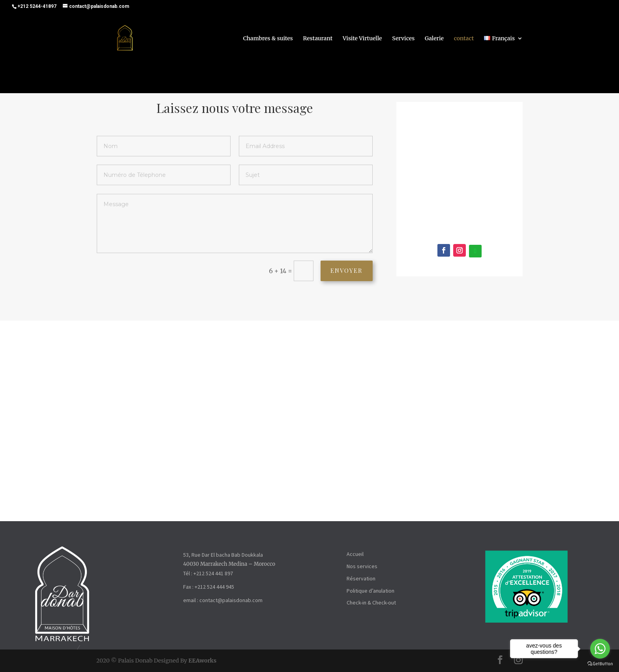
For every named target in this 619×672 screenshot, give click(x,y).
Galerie (434, 39)
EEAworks (202, 661)
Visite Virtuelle (362, 39)
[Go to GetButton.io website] (600, 664)
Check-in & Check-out (371, 603)
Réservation (361, 578)
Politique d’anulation (370, 591)
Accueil (355, 554)
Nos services (362, 566)
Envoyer (340, 270)
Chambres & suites (268, 39)
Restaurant (318, 39)
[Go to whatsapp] (600, 649)
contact (464, 39)
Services (403, 39)
